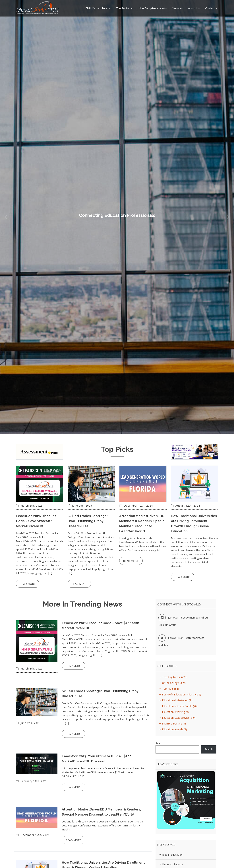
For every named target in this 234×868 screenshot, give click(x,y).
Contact (210, 10)
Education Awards (172, 729)
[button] (6, 217)
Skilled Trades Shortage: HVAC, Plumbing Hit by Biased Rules (88, 521)
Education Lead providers (177, 718)
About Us (194, 10)
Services (177, 10)
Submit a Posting (172, 723)
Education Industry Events (178, 706)
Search (160, 743)
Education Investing (173, 712)
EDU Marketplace (96, 10)
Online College (172, 683)
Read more (28, 584)
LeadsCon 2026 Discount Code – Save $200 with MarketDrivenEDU (36, 521)
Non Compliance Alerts (153, 10)
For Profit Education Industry (180, 694)
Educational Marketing (176, 700)
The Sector (123, 10)
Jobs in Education (170, 855)
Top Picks (168, 689)
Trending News (172, 677)
